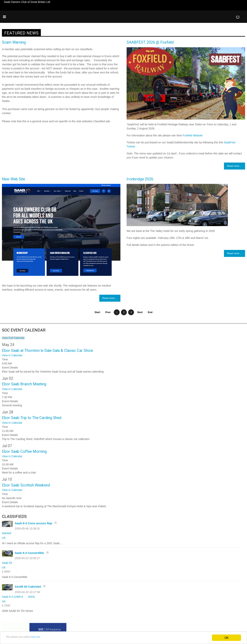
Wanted (7, 533)
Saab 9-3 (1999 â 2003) (18, 597)
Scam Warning (14, 42)
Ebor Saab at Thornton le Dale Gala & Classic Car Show (48, 351)
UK (4, 538)
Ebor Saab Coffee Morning (24, 452)
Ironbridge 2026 (140, 179)
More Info (47, 638)
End (150, 312)
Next (140, 312)
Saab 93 (7, 563)
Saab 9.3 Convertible (29, 553)
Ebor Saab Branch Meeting (24, 384)
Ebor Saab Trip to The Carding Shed (32, 418)
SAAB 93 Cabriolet (28, 587)
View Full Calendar (13, 338)
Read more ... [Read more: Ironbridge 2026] (235, 253)
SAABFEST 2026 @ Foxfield (150, 42)
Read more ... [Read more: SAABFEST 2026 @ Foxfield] (235, 166)
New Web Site (13, 179)
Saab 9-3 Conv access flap (33, 523)
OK (226, 638)
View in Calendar (12, 355)
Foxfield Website (193, 135)
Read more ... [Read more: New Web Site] (110, 298)
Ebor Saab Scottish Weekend (26, 485)
